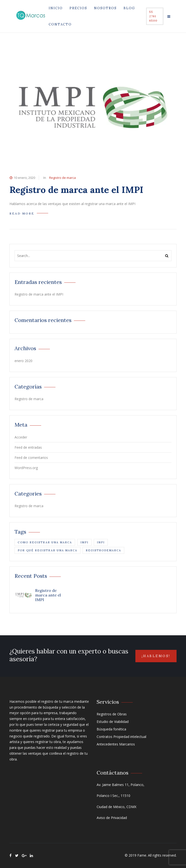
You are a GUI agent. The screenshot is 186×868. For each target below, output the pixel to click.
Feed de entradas (28, 447)
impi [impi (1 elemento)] (84, 542)
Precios (78, 8)
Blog (129, 8)
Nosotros (105, 8)
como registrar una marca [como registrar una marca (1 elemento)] (45, 542)
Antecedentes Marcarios (116, 744)
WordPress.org (26, 468)
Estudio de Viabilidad (113, 722)
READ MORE (22, 213)
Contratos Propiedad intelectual (121, 737)
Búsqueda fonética (111, 729)
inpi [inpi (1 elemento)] (101, 542)
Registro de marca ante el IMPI (76, 190)
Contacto (60, 24)
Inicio (56, 8)
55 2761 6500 (153, 16)
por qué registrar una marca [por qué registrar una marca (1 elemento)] (47, 550)
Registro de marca (62, 178)
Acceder (21, 437)
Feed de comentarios (31, 458)
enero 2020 (23, 361)
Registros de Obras (112, 714)
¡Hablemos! (156, 656)
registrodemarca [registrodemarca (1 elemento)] (103, 550)
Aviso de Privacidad (112, 818)
